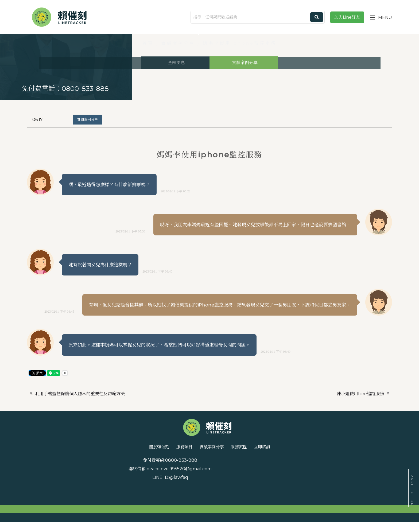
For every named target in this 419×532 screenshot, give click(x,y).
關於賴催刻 (137, 481)
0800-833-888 (96, 496)
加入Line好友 (347, 17)
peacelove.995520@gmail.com (218, 496)
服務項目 (173, 481)
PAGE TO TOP (412, 491)
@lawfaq (343, 496)
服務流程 (250, 481)
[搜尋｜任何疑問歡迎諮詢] (258, 17)
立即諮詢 (284, 481)
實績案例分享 (90, 146)
